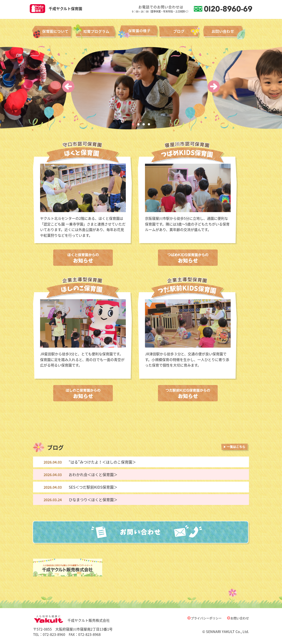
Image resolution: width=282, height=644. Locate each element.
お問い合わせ (240, 618)
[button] (133, 124)
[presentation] (68, 86)
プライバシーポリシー (206, 618)
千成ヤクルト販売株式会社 (71, 620)
